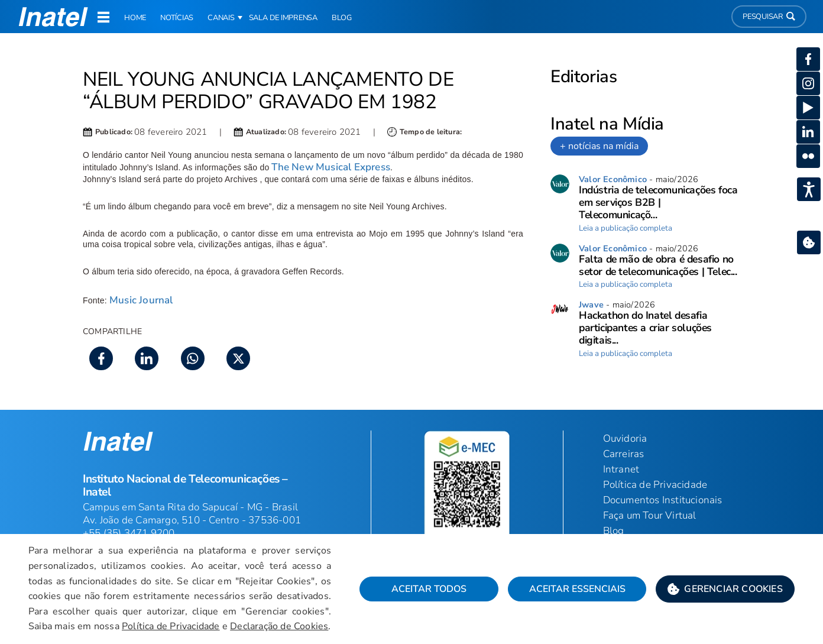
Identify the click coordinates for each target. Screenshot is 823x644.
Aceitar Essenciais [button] (577, 589)
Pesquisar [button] (769, 17)
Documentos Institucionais (663, 500)
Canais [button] (221, 18)
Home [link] (135, 18)
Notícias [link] (177, 18)
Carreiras (624, 454)
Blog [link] (342, 18)
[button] (725, 589)
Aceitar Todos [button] (429, 589)
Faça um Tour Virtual (650, 515)
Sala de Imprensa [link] (283, 18)
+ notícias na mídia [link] (599, 146)
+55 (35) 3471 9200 (129, 533)
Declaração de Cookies (279, 626)
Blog (614, 531)
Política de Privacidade (171, 626)
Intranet (621, 469)
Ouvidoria (625, 438)
